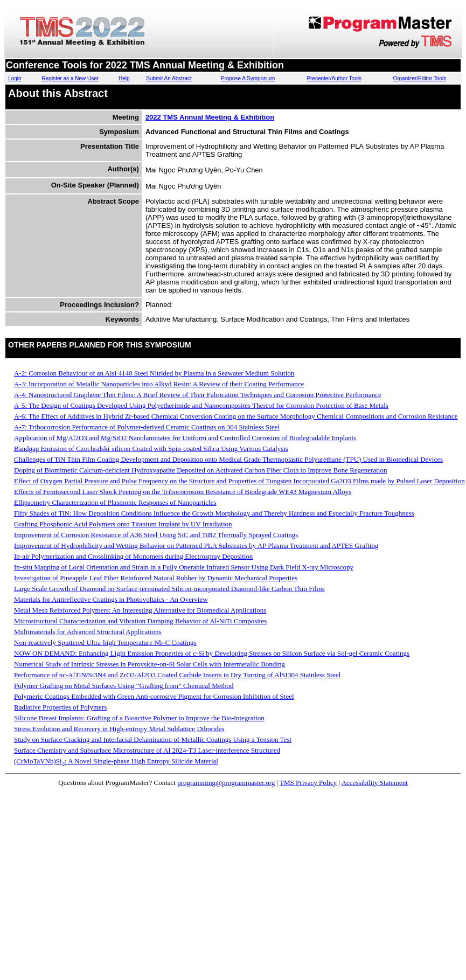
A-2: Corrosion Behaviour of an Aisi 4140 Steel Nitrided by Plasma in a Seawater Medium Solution (154, 373)
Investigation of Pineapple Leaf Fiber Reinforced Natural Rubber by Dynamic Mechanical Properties (156, 578)
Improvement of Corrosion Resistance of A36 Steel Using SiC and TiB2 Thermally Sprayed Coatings (156, 535)
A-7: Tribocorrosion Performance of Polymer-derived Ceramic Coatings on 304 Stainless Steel (147, 427)
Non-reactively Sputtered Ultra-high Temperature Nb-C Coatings (105, 642)
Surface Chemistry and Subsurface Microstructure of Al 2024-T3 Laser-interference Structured (147, 750)
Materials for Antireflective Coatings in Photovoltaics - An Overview (111, 599)
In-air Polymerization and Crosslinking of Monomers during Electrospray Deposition (133, 556)
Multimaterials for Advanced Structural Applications (88, 632)
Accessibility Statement (375, 783)
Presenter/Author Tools (334, 78)
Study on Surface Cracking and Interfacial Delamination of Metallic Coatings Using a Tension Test (153, 739)
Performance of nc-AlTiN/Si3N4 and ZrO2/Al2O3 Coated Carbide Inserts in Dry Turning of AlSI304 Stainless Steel (177, 675)
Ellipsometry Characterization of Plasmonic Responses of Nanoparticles (115, 502)
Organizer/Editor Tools (419, 78)
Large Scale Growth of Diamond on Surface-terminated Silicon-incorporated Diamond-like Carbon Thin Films (169, 589)
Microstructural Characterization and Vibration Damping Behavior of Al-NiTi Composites (140, 621)
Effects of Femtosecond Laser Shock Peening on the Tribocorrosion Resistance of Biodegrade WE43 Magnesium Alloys (183, 492)
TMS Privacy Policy (308, 783)
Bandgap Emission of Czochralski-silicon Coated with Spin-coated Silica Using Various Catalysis (151, 449)
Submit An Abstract (169, 78)
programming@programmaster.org (226, 783)
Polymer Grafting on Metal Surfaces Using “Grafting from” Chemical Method (124, 686)
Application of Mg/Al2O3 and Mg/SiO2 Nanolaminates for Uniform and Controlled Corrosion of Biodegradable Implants (185, 438)
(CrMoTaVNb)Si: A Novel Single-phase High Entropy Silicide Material (116, 761)
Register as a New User (71, 78)
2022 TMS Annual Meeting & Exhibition (210, 117)
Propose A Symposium (248, 78)
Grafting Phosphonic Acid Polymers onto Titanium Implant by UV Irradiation (123, 524)
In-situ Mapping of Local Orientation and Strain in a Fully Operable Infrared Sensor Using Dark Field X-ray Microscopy (184, 567)
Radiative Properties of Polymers (60, 707)
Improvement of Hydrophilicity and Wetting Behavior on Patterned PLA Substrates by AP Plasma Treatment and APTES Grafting (196, 545)
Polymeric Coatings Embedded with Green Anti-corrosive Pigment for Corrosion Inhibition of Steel (154, 696)
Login (15, 78)
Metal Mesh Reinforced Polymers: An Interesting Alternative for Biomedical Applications (140, 610)
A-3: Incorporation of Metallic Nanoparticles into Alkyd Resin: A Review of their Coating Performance (159, 384)
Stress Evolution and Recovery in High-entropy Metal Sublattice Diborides (119, 729)
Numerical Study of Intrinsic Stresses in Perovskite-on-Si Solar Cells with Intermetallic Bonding (149, 664)
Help (124, 78)
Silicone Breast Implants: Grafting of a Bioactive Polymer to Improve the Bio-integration (139, 718)
